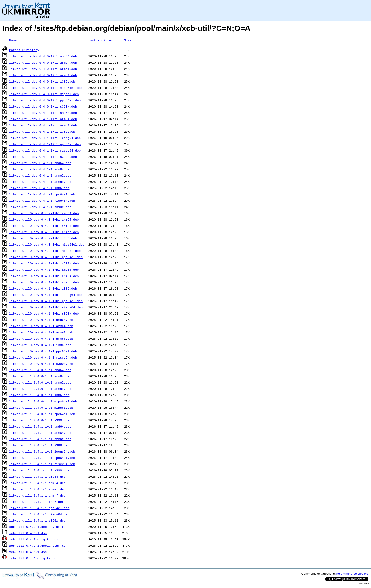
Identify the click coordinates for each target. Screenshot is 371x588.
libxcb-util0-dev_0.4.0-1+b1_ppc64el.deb (46, 257)
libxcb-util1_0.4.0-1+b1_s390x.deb (40, 420)
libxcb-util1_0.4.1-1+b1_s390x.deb (40, 470)
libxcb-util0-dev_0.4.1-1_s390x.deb (41, 364)
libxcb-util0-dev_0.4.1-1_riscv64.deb (43, 357)
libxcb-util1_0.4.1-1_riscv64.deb (39, 514)
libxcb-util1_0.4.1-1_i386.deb (36, 502)
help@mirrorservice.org (353, 574)
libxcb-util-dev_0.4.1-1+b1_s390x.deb (43, 157)
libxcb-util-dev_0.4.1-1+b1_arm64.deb (43, 119)
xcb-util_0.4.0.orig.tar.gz (34, 539)
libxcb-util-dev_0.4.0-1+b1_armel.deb (43, 69)
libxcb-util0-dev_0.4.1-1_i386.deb (40, 345)
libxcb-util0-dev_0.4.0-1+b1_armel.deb (44, 226)
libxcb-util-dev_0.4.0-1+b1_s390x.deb (43, 106)
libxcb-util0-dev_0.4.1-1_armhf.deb (41, 339)
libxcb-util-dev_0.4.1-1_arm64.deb (40, 169)
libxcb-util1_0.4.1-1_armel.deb (37, 489)
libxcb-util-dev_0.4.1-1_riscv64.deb (42, 201)
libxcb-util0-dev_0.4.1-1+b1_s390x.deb (44, 313)
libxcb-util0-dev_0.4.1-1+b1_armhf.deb (44, 282)
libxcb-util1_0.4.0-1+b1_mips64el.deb (43, 401)
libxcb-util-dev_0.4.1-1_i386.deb (39, 188)
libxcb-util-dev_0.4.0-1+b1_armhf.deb (43, 75)
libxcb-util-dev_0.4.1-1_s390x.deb (40, 207)
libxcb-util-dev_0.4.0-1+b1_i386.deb (42, 81)
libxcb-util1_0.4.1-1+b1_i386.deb (39, 445)
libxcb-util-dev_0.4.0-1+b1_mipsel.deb (44, 94)
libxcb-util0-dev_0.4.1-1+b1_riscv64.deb (46, 307)
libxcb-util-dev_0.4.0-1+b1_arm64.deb (43, 62)
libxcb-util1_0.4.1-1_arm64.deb (37, 483)
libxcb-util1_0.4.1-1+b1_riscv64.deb (42, 464)
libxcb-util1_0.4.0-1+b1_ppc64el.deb (42, 414)
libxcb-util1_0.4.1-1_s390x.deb (37, 520)
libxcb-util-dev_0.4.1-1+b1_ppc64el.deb (45, 144)
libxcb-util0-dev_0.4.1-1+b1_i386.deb (43, 288)
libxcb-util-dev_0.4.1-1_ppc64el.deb (42, 194)
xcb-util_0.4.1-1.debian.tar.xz (37, 546)
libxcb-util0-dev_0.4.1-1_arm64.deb (41, 326)
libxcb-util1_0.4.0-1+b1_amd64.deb (40, 370)
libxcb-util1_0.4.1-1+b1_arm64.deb (40, 433)
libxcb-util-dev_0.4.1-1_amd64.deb (40, 163)
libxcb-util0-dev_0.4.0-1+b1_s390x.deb (44, 263)
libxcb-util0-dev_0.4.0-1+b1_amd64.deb (44, 213)
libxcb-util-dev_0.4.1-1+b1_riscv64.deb (45, 150)
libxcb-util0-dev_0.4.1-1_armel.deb (41, 332)
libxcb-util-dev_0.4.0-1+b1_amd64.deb (43, 56)
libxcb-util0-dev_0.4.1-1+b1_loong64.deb (46, 295)
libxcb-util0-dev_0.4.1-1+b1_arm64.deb (44, 276)
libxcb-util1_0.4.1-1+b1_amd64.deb (40, 426)
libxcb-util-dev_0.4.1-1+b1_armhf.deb (43, 125)
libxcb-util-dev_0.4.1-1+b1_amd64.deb (43, 113)
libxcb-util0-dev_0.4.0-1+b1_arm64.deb (44, 219)
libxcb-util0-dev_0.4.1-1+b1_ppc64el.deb (46, 301)
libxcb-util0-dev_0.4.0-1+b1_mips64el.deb (47, 244)
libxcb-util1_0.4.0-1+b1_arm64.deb (40, 376)
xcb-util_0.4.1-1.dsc (28, 552)
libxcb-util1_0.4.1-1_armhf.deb (37, 495)
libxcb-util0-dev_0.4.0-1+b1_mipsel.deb (45, 251)
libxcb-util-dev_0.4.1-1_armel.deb (40, 175)
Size (128, 40)
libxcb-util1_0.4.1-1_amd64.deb (37, 477)
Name (13, 40)
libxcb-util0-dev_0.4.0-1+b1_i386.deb (43, 238)
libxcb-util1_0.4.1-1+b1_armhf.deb (40, 439)
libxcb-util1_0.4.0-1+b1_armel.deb (40, 382)
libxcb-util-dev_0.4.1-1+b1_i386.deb (42, 131)
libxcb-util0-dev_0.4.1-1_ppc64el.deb (43, 351)
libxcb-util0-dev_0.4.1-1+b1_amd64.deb (44, 270)
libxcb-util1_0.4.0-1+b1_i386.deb (39, 395)
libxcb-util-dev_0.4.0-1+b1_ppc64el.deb (45, 100)
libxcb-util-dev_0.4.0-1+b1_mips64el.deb (46, 88)
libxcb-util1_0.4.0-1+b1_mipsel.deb (41, 408)
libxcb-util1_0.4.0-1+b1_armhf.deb (40, 389)
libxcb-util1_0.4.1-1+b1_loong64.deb (42, 451)
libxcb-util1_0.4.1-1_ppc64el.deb (39, 508)
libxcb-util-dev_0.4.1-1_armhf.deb (40, 182)
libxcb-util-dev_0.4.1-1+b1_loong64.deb (45, 138)
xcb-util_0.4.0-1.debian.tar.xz (37, 527)
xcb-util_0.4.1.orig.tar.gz (34, 558)
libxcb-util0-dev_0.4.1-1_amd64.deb (41, 320)
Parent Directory (24, 50)
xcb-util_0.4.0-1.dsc (28, 533)
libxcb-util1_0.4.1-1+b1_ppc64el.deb (42, 458)
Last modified (100, 40)
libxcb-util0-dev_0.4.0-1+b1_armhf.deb (44, 232)
